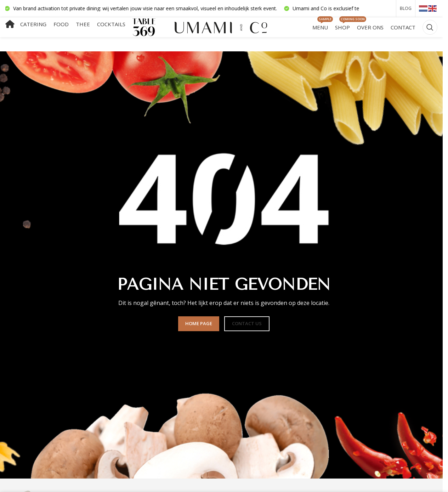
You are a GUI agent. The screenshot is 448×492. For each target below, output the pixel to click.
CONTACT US (247, 326)
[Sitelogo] (222, 28)
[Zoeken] (430, 29)
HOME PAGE (199, 326)
